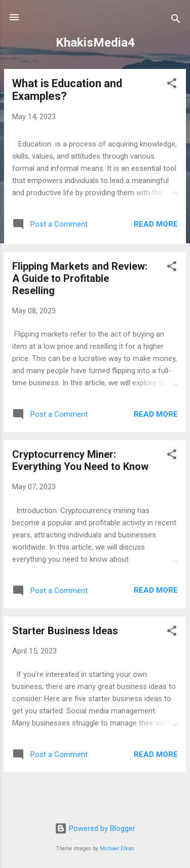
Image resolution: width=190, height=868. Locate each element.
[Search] (176, 21)
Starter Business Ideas (65, 631)
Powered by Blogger (95, 828)
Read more (156, 224)
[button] (172, 85)
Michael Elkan (117, 848)
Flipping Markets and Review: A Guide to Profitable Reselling (80, 278)
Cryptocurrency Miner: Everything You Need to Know (80, 460)
